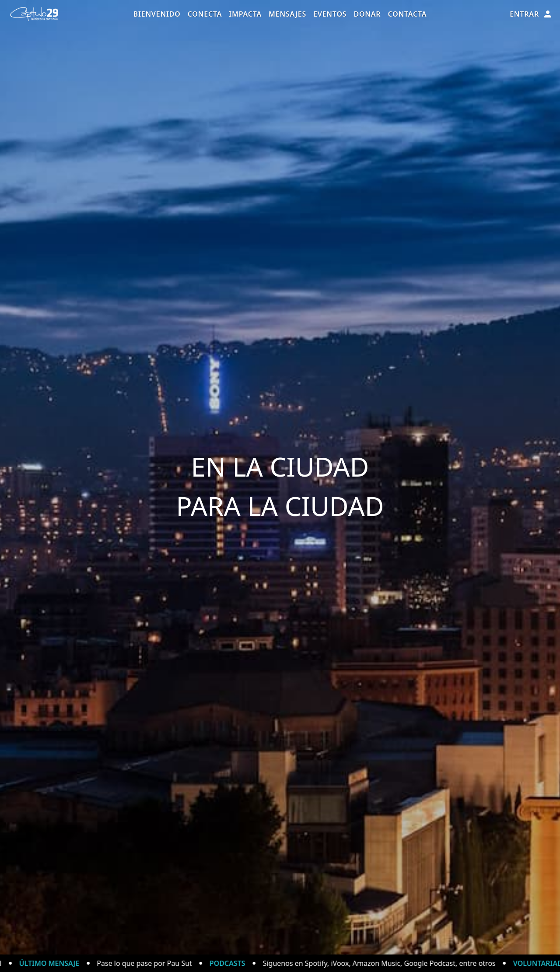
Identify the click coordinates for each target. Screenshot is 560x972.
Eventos (330, 14)
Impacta (245, 14)
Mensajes (287, 14)
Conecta (205, 14)
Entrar (531, 14)
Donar (367, 14)
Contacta (407, 14)
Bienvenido (157, 14)
